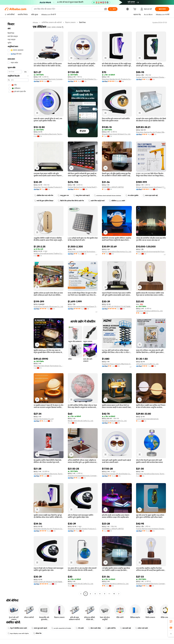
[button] (105, 9)
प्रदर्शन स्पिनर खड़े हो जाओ (96, 201)
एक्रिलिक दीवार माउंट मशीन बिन (44, 196)
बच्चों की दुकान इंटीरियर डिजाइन (44, 201)
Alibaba (35, 22)
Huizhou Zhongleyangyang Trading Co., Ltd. (49, 253)
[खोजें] (113, 9)
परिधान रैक (37, 633)
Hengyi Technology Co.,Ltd (44, 419)
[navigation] (18, 308)
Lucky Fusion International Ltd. (147, 419)
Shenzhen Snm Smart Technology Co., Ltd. (49, 366)
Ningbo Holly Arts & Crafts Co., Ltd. (81, 421)
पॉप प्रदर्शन (80, 628)
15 (114, 594)
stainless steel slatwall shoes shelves (108, 196)
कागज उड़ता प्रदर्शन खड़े (150, 196)
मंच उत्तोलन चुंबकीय (132, 196)
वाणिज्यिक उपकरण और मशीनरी (52, 22)
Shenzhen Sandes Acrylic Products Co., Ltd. (117, 79)
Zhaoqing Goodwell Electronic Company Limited (49, 79)
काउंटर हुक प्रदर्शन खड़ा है (39, 628)
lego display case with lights (18, 633)
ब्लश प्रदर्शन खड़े (125, 628)
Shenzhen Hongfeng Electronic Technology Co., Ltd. (49, 134)
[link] (171, 621)
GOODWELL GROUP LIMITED (113, 187)
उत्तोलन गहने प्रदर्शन (142, 628)
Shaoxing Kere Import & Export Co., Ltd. (116, 134)
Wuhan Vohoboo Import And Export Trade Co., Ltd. (151, 187)
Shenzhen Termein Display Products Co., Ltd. (49, 187)
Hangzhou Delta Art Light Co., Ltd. (114, 421)
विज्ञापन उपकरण (70, 22)
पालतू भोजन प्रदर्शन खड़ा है (81, 196)
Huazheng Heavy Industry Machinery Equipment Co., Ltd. (117, 364)
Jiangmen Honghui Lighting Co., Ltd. (149, 311)
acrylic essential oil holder (61, 628)
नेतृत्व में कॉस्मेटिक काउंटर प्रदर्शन (17, 628)
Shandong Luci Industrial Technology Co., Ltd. (83, 252)
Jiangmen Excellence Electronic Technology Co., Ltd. (49, 474)
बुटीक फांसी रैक (110, 628)
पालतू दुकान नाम (63, 196)
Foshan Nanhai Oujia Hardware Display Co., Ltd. (151, 77)
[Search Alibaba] (68, 9)
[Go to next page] (119, 594)
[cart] (135, 9)
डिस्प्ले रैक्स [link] (82, 22)
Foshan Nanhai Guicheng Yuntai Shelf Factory (83, 187)
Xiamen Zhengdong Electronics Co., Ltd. (117, 252)
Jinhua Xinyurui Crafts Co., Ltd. (147, 364)
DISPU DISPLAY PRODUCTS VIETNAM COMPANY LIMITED (117, 306)
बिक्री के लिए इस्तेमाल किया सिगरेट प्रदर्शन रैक (71, 201)
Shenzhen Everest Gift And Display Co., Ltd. (83, 79)
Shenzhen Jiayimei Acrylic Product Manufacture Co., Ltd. (151, 132)
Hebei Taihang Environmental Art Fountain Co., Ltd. (151, 252)
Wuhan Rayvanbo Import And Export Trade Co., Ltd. (83, 306)
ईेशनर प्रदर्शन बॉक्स (94, 628)
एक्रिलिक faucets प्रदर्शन (117, 201)
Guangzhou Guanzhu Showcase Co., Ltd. (48, 306)
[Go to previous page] (81, 594)
